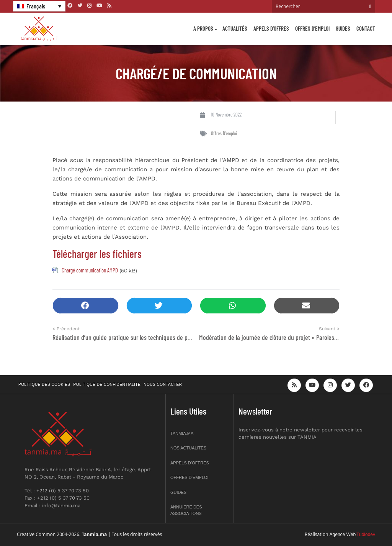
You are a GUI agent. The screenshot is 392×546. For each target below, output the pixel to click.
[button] (86, 306)
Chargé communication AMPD (90, 270)
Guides (343, 28)
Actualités (235, 28)
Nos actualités (188, 448)
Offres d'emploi (224, 133)
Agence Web (343, 535)
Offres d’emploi (312, 28)
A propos (203, 28)
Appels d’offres (271, 28)
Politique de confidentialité (107, 384)
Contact (366, 28)
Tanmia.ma (182, 433)
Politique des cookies (44, 384)
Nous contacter (163, 384)
